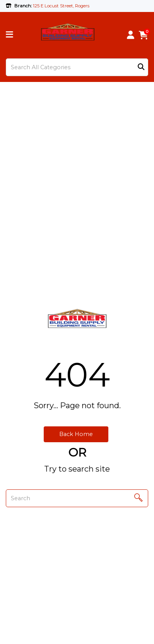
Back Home (76, 434)
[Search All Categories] (77, 67)
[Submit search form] (141, 67)
